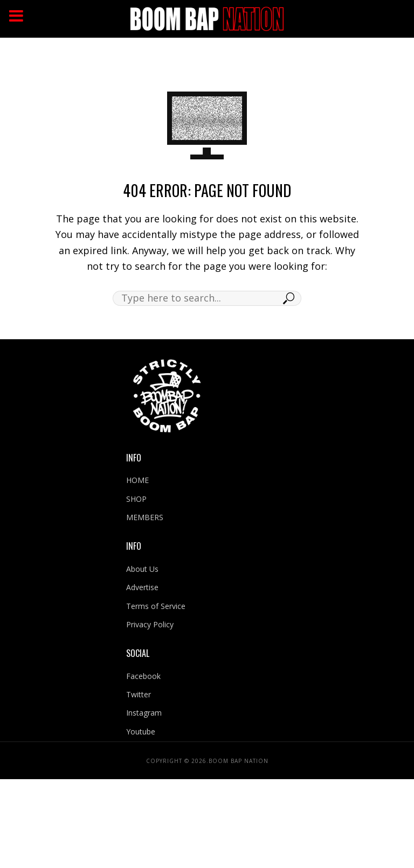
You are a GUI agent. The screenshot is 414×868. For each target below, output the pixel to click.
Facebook (143, 676)
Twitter (139, 694)
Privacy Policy (150, 624)
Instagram (144, 713)
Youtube (141, 731)
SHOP (136, 499)
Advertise (142, 587)
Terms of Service (156, 606)
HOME (137, 480)
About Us (142, 569)
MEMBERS (145, 517)
